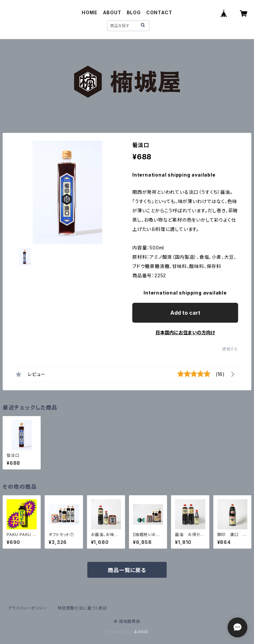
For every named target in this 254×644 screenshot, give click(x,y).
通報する (230, 349)
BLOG (134, 12)
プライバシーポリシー (27, 608)
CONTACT (159, 12)
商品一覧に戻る (127, 570)
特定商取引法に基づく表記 (82, 608)
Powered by (127, 632)
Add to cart (185, 313)
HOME (89, 12)
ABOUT (112, 12)
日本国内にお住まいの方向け (185, 332)
